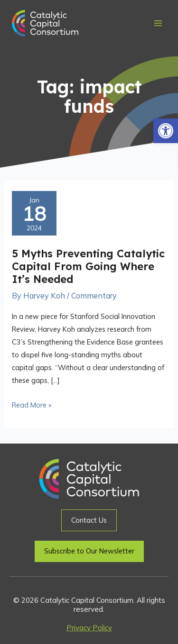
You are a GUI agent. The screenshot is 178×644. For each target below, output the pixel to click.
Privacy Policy (89, 628)
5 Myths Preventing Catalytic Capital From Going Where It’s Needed (88, 266)
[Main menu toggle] (158, 23)
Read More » (32, 404)
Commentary (94, 296)
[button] (166, 131)
